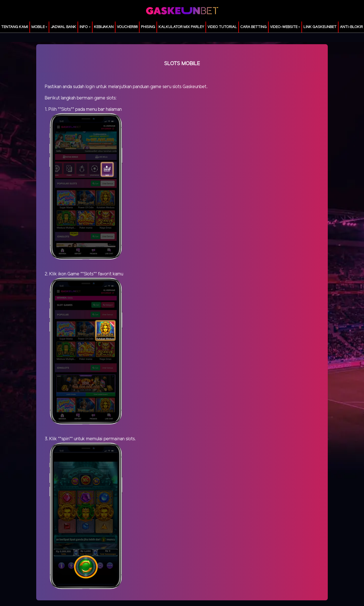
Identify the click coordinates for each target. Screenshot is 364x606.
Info (84, 27)
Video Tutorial (222, 27)
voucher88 (127, 27)
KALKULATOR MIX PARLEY (181, 27)
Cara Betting (253, 27)
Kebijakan (104, 27)
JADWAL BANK (63, 27)
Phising (148, 27)
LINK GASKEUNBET (320, 27)
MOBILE (38, 27)
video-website (284, 27)
